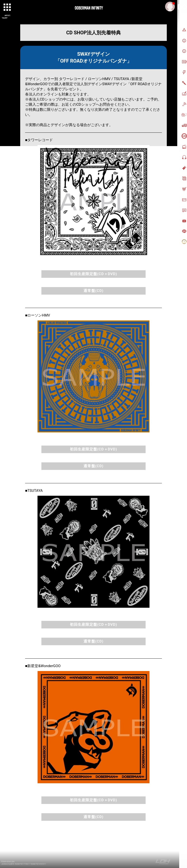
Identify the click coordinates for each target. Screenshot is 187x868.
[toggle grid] (8, 8)
